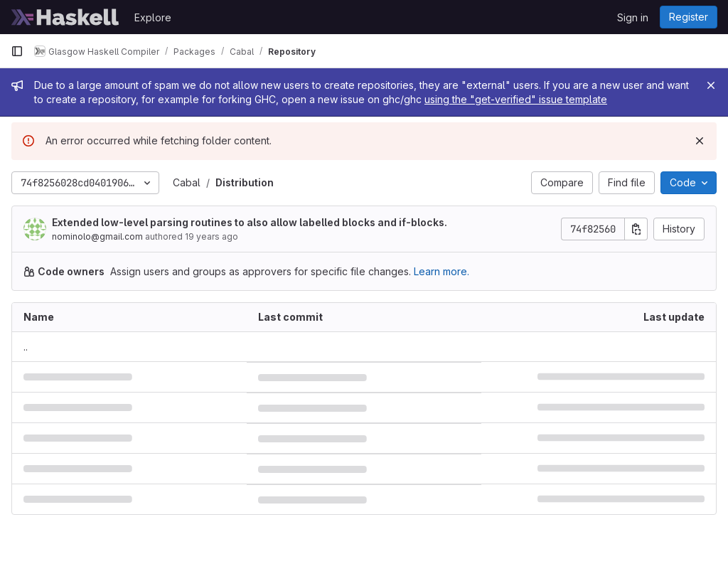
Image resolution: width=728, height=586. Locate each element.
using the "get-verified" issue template (516, 99)
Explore (153, 17)
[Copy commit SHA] (636, 229)
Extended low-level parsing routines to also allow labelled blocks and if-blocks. (250, 222)
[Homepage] (65, 17)
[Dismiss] (700, 141)
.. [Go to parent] (26, 347)
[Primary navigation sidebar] (17, 51)
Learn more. (441, 271)
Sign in (633, 17)
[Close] (711, 85)
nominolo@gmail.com (97, 236)
